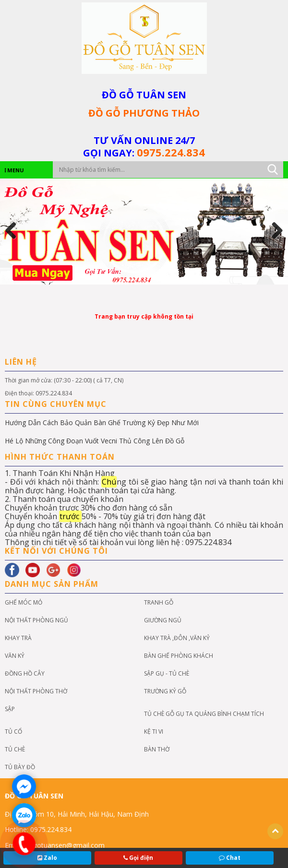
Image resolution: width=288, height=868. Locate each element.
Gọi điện (138, 858)
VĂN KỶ (15, 656)
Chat (230, 858)
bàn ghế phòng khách (179, 656)
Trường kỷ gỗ (165, 691)
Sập (10, 709)
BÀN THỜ (157, 749)
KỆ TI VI (154, 731)
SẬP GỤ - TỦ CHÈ (167, 673)
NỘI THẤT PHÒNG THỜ (36, 691)
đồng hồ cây (25, 673)
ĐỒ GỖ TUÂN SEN (144, 95)
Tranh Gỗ (159, 602)
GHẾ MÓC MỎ (24, 602)
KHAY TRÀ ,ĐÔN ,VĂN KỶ (177, 638)
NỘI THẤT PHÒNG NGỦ (36, 620)
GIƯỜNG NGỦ (163, 620)
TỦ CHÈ (15, 749)
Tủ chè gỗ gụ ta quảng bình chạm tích (204, 714)
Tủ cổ (13, 731)
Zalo (47, 858)
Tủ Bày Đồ (20, 767)
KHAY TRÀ (18, 638)
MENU (14, 170)
